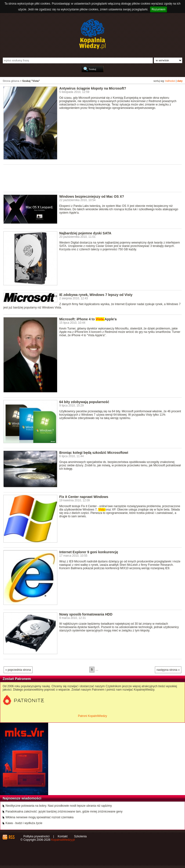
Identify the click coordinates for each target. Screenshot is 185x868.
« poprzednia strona (18, 670)
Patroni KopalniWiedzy (93, 716)
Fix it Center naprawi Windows (84, 497)
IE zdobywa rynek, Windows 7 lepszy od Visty (96, 295)
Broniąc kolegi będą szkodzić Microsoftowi (94, 453)
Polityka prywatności (36, 836)
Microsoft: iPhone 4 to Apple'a (88, 319)
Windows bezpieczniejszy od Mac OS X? (92, 196)
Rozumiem (158, 9)
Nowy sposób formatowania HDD (86, 614)
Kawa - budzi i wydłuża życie (24, 823)
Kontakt (63, 836)
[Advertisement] (91, 178)
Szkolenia (80, 836)
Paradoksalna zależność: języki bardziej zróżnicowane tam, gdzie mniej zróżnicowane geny (64, 812)
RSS (11, 837)
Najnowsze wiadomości (22, 798)
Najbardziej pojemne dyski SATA (85, 233)
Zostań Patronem (17, 679)
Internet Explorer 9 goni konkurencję (89, 552)
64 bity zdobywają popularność (84, 402)
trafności (170, 81)
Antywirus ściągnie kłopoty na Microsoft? (93, 88)
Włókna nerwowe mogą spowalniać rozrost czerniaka (40, 817)
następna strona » (168, 670)
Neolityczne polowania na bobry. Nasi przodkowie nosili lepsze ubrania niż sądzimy (59, 806)
